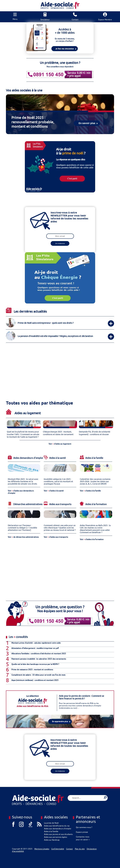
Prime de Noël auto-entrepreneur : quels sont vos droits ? (46, 323)
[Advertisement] (57, 367)
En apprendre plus (60, 721)
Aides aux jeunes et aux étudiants (58, 834)
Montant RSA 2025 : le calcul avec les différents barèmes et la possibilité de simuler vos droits (23, 481)
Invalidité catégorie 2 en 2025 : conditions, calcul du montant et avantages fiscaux (58, 481)
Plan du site (80, 849)
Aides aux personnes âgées (56, 837)
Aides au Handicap (52, 840)
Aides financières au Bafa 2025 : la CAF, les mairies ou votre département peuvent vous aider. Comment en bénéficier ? (95, 529)
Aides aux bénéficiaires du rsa (57, 826)
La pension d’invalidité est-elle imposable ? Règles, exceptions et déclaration (55, 336)
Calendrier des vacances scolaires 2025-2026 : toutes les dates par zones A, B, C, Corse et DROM (95, 481)
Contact (69, 849)
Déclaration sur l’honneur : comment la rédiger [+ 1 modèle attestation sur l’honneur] (22, 528)
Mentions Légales (42, 849)
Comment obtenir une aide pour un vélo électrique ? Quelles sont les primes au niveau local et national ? (60, 528)
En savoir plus (87, 123)
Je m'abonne (60, 243)
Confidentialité (58, 849)
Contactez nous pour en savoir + (83, 838)
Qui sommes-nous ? (84, 827)
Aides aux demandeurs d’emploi (58, 829)
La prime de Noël (51, 823)
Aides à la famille (51, 831)
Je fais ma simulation (65, 49)
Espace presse (82, 832)
